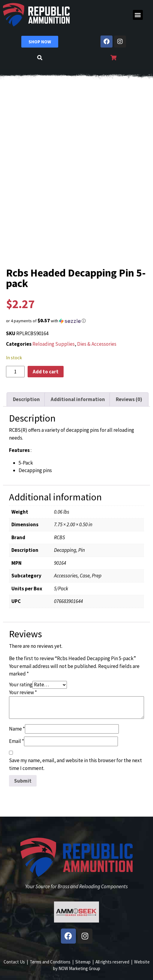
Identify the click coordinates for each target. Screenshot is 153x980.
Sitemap (83, 962)
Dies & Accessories (97, 344)
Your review (23, 692)
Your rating (21, 685)
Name (17, 729)
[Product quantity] (15, 372)
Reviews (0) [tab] (129, 399)
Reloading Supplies (54, 344)
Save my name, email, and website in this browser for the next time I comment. (75, 764)
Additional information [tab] (78, 399)
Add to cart (46, 372)
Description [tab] (26, 399)
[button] (138, 15)
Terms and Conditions (50, 962)
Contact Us (14, 962)
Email (16, 741)
